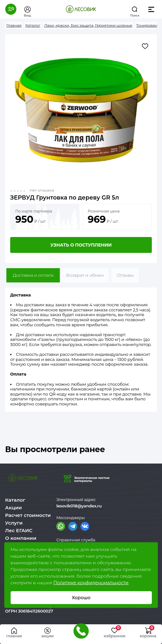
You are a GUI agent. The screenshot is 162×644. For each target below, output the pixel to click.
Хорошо (81, 598)
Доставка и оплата (33, 275)
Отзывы (125, 275)
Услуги (14, 523)
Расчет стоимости (28, 515)
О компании (21, 538)
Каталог (15, 500)
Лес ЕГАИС (19, 530)
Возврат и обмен (85, 275)
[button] (11, 9)
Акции (13, 508)
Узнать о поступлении (81, 245)
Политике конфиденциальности (91, 583)
